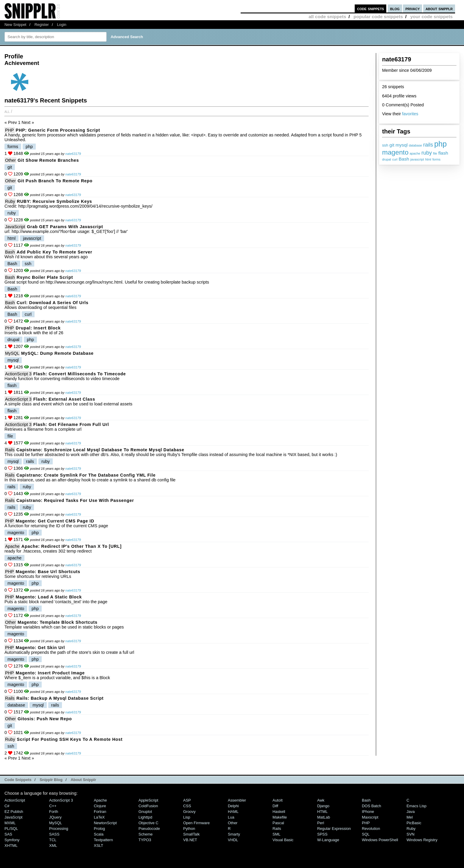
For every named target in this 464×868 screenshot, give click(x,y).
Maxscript (370, 817)
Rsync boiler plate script (45, 277)
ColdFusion (148, 806)
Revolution (371, 829)
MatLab (324, 817)
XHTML (11, 846)
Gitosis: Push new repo (45, 719)
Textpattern (103, 840)
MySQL (12, 353)
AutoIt (278, 800)
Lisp (187, 817)
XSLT (98, 846)
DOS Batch (372, 806)
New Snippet (15, 25)
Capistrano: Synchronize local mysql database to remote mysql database (100, 450)
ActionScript (15, 800)
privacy (412, 8)
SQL (366, 834)
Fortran (100, 812)
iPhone (368, 812)
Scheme (146, 834)
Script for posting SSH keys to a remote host (70, 739)
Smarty (234, 834)
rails (428, 145)
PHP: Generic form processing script (58, 130)
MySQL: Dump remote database (57, 353)
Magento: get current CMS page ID (55, 521)
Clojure (100, 806)
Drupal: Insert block (38, 328)
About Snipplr (83, 780)
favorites (410, 114)
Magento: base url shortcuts (48, 572)
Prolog (99, 829)
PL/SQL (11, 829)
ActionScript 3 (18, 374)
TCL (53, 840)
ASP (187, 800)
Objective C (148, 823)
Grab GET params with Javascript (65, 227)
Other (10, 160)
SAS (8, 834)
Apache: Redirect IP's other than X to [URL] (71, 546)
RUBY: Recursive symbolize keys (55, 201)
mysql (402, 145)
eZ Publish (14, 812)
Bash (404, 159)
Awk (321, 800)
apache (415, 153)
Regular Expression (334, 829)
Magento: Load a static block (49, 597)
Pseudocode (149, 829)
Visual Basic (283, 840)
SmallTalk (191, 834)
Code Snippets (18, 780)
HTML (322, 812)
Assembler (237, 800)
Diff (275, 806)
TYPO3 (145, 840)
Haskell (279, 812)
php (440, 144)
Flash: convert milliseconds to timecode (80, 374)
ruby (427, 153)
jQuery (55, 817)
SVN (411, 834)
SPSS (322, 834)
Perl (321, 823)
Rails (10, 450)
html (428, 159)
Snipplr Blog (51, 780)
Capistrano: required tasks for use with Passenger (75, 500)
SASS (54, 834)
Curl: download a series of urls (53, 303)
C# (7, 806)
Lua (231, 817)
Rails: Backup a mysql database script (60, 698)
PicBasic (414, 823)
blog (395, 8)
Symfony (12, 840)
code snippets (371, 8)
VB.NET (190, 840)
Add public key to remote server (55, 252)
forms (436, 159)
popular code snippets (378, 17)
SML (277, 834)
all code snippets (327, 17)
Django (323, 806)
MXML (10, 823)
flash (443, 153)
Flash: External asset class (64, 399)
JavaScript (15, 227)
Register (42, 25)
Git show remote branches (48, 160)
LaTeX (99, 817)
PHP (10, 130)
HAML (233, 812)
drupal (387, 159)
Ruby (10, 201)
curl (395, 159)
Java (411, 812)
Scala (99, 834)
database (415, 145)
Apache (12, 546)
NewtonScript (105, 823)
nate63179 (73, 154)
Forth (54, 812)
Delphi (233, 806)
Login (62, 25)
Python (189, 829)
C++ (53, 806)
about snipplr (439, 8)
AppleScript (148, 800)
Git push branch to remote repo (55, 181)
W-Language (328, 840)
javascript (417, 159)
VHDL (233, 840)
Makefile (280, 817)
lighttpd (145, 817)
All (7, 111)
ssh (385, 145)
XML (53, 846)
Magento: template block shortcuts (57, 622)
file (435, 153)
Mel (410, 817)
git (392, 145)
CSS (187, 806)
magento (395, 152)
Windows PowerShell (380, 840)
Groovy (189, 812)
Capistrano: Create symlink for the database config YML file (86, 475)
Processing (59, 829)
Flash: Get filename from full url (71, 424)
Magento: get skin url (40, 648)
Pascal (278, 823)
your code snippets (431, 17)
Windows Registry (422, 840)
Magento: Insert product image (50, 673)
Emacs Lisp (416, 806)
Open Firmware (196, 823)
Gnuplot (145, 812)
